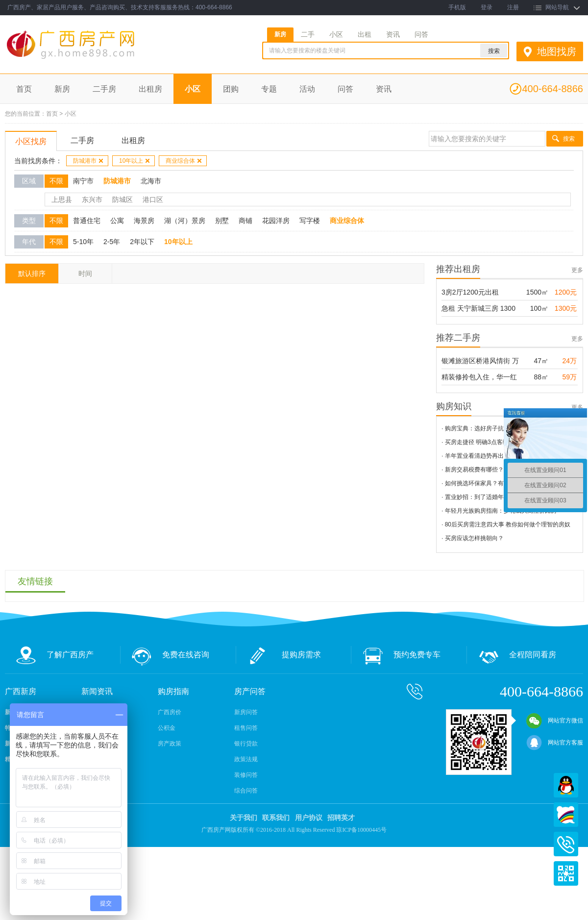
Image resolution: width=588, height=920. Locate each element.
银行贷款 (246, 744)
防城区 (122, 199)
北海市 (151, 181)
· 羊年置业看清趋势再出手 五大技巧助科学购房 (503, 456)
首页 (24, 89)
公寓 (117, 221)
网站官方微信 (555, 721)
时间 (85, 274)
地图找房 (557, 51)
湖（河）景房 (185, 221)
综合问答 (246, 791)
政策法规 (246, 759)
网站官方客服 (555, 743)
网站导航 (557, 7)
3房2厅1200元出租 (470, 292)
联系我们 (276, 818)
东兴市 (92, 199)
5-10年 (83, 242)
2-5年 (112, 242)
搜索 (569, 139)
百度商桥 (566, 815)
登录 (487, 7)
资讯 (393, 34)
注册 (513, 7)
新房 (280, 34)
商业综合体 (184, 161)
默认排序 (32, 274)
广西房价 (170, 712)
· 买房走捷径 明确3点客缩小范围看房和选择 (499, 442)
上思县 (62, 199)
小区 (336, 34)
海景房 (144, 221)
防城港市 (88, 161)
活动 (307, 89)
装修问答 (246, 775)
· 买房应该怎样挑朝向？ (473, 538)
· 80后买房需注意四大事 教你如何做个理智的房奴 (506, 524)
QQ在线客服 (566, 785)
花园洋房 (276, 221)
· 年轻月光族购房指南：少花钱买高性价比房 (499, 511)
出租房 (150, 89)
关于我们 (244, 818)
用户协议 (309, 818)
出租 (365, 34)
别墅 (222, 221)
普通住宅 (87, 221)
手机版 (457, 7)
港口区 (153, 199)
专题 (269, 89)
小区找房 (31, 141)
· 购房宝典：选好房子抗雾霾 (478, 428)
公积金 (167, 728)
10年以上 (135, 161)
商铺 (245, 221)
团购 (231, 89)
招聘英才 (341, 818)
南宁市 (83, 181)
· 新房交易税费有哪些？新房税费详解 (490, 470)
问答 (421, 34)
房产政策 (170, 744)
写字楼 (310, 221)
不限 (56, 181)
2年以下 (142, 242)
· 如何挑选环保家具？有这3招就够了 (489, 483)
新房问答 (246, 712)
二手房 (104, 89)
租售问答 (246, 728)
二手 (308, 34)
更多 (577, 270)
